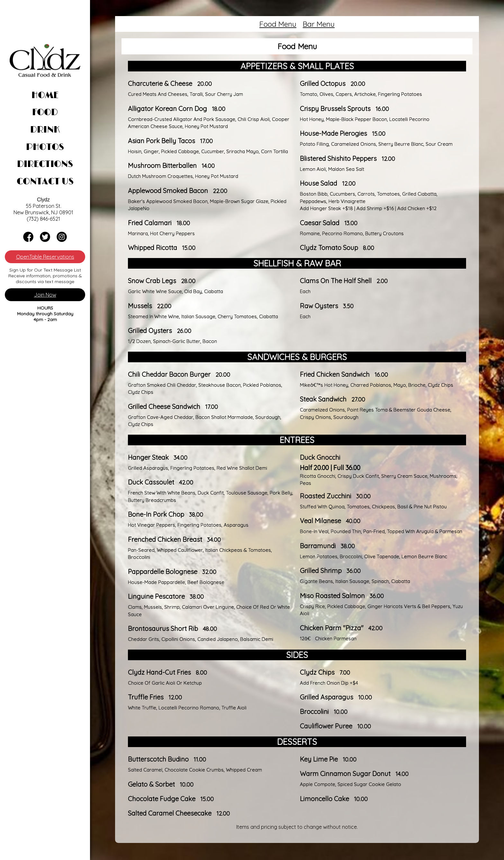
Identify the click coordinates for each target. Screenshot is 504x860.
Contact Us (45, 182)
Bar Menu (319, 24)
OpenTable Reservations (45, 257)
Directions (45, 164)
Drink (45, 130)
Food (45, 113)
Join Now (45, 295)
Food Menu (278, 24)
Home (45, 96)
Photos (45, 147)
